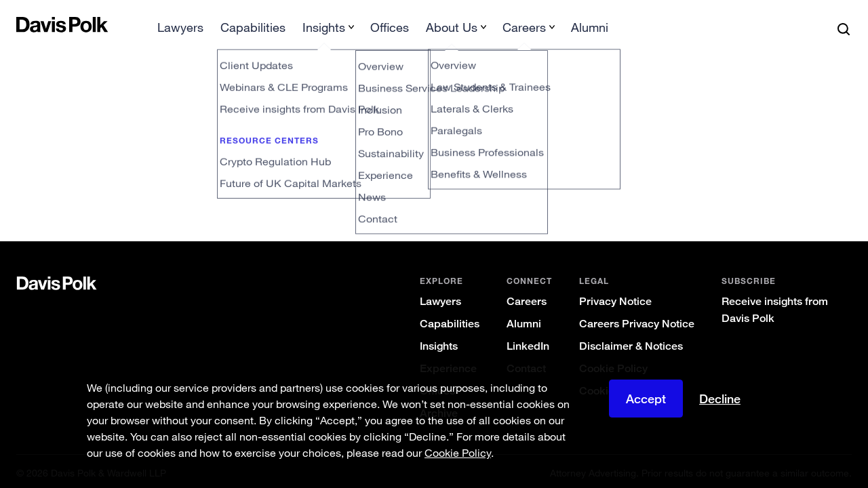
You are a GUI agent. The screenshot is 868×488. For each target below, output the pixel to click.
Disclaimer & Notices (631, 343)
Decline (720, 399)
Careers (527, 298)
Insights (439, 343)
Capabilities (450, 320)
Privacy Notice (615, 298)
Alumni (524, 320)
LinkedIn (528, 343)
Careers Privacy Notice (637, 320)
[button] (25, 24)
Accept (646, 399)
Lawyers (440, 298)
